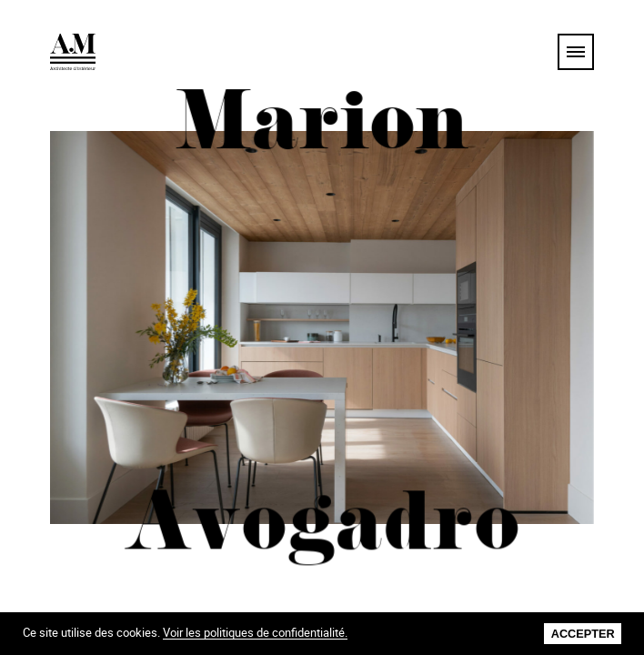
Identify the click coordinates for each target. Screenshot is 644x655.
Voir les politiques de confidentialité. (255, 634)
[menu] (576, 52)
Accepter (583, 634)
